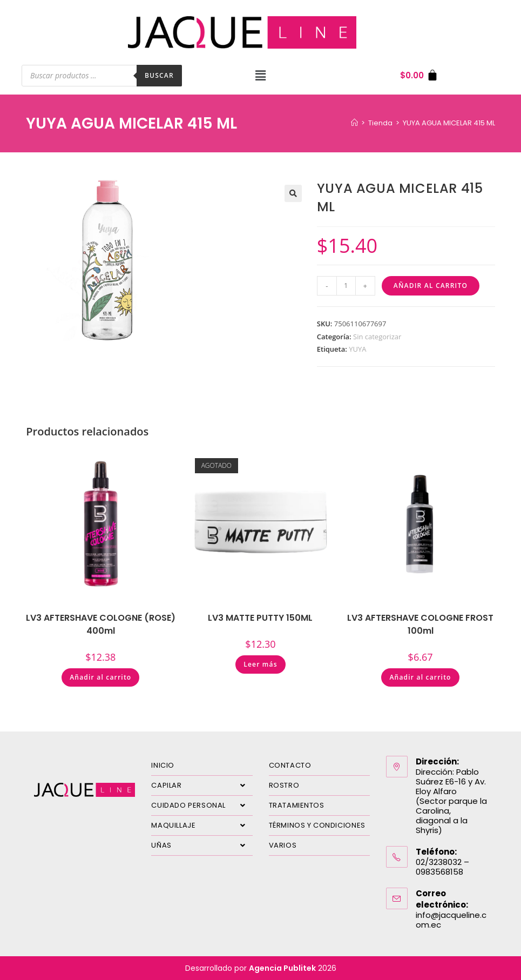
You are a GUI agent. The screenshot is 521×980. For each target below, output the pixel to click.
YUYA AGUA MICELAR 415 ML (449, 123)
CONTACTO (290, 765)
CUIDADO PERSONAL (202, 806)
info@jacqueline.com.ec (451, 920)
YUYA (357, 349)
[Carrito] (419, 75)
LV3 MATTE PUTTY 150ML (260, 618)
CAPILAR (202, 786)
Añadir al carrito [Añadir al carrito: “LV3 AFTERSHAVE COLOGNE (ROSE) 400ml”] (100, 677)
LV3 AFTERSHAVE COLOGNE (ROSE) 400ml (101, 624)
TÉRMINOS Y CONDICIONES (317, 825)
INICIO (163, 765)
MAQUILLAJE (202, 825)
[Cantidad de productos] (346, 286)
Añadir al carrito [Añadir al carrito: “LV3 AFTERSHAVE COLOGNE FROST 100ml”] (420, 677)
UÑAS (202, 845)
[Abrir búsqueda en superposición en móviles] (102, 76)
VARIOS (283, 845)
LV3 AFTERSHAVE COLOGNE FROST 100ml (420, 624)
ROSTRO (284, 785)
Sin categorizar (377, 337)
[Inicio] (354, 123)
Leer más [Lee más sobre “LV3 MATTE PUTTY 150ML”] (260, 664)
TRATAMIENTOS (297, 805)
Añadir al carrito (431, 286)
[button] (260, 76)
